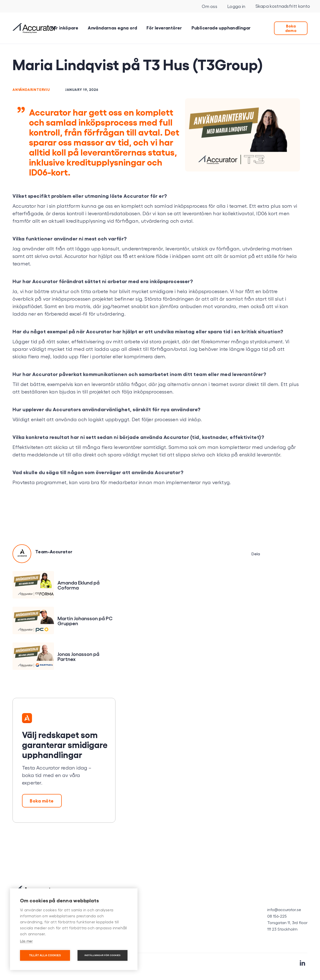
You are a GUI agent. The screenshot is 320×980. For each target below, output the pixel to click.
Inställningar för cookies (102, 955)
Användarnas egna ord (112, 27)
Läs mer (26, 941)
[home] (34, 28)
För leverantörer (164, 27)
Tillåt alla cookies (45, 955)
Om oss (209, 6)
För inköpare (64, 27)
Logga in (236, 6)
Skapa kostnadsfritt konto (283, 6)
